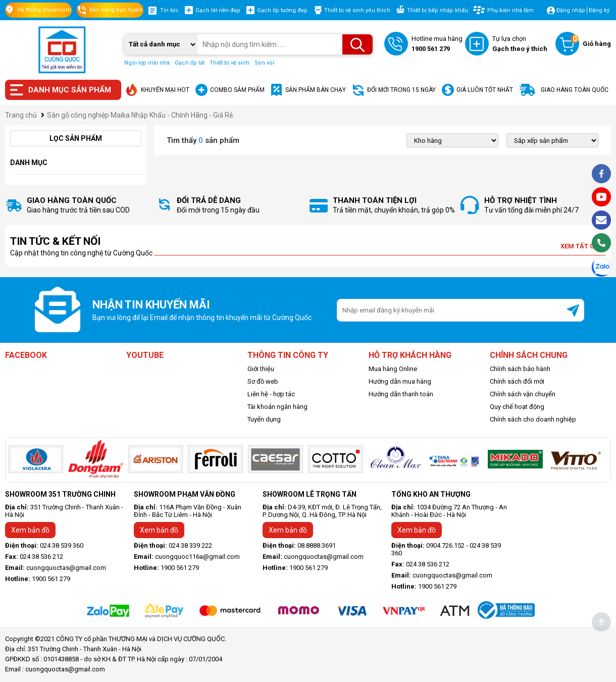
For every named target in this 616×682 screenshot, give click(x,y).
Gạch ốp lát (190, 63)
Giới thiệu (261, 369)
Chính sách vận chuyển (523, 394)
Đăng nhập (571, 10)
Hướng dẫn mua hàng (400, 381)
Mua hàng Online (393, 369)
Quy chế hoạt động (517, 407)
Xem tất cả (583, 246)
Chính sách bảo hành (520, 369)
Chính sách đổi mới (517, 381)
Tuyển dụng (264, 419)
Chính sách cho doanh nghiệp (533, 419)
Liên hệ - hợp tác (271, 394)
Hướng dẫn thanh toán (401, 394)
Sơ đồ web (263, 381)
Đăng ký (599, 10)
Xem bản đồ (30, 530)
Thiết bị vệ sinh (229, 63)
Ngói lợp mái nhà (147, 63)
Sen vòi (264, 63)
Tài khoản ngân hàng (277, 407)
